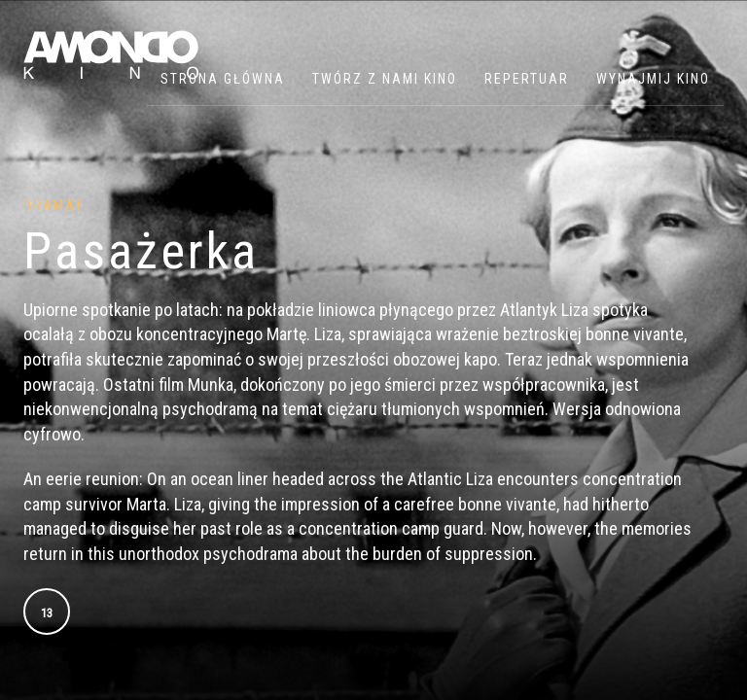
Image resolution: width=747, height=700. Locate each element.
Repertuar (527, 79)
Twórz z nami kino (385, 79)
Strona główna (223, 79)
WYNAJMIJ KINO (653, 79)
